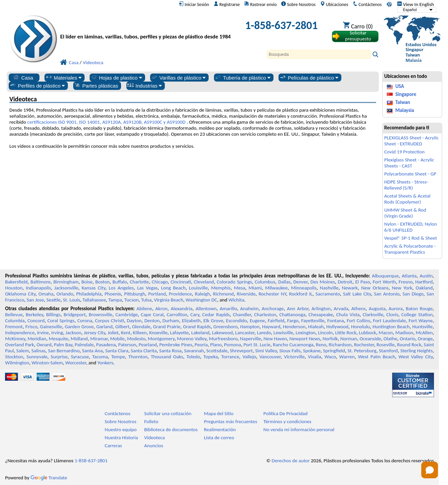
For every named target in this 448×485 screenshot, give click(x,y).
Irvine (43, 333)
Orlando (65, 294)
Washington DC (201, 300)
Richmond (223, 294)
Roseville (385, 345)
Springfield (334, 351)
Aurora (396, 309)
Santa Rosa (170, 351)
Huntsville (422, 327)
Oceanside (370, 339)
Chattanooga (292, 315)
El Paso (362, 282)
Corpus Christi (109, 321)
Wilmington (17, 363)
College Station (417, 315)
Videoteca (154, 438)
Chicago (160, 282)
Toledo (193, 357)
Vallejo (249, 357)
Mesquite (59, 339)
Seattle (53, 300)
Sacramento (328, 294)
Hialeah (316, 327)
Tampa (115, 300)
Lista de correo (219, 438)
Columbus (265, 282)
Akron (161, 309)
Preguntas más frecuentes (231, 421)
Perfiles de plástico (37, 86)
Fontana (336, 321)
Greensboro (225, 327)
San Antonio (387, 294)
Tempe (118, 357)
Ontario (408, 339)
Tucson (132, 300)
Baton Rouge (419, 309)
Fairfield (276, 321)
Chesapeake (321, 315)
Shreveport (241, 351)
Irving (57, 333)
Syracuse (80, 357)
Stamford (388, 351)
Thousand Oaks (167, 357)
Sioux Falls (290, 351)
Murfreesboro (223, 339)
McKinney (15, 339)
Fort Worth (384, 282)
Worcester (76, 363)
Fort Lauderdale (389, 321)
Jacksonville (66, 288)
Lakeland (200, 333)
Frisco (31, 327)
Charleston (265, 315)
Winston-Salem (47, 363)
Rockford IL (301, 294)
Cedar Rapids (216, 315)
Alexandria (181, 309)
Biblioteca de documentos (171, 430)
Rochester (364, 345)
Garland (104, 327)
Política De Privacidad (286, 413)
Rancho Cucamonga (293, 345)
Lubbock (367, 333)
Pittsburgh (135, 294)
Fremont (14, 327)
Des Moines (323, 282)
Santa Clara (117, 351)
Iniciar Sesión (194, 4)
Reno (321, 345)
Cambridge (127, 315)
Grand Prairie (167, 327)
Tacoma (100, 357)
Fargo (293, 321)
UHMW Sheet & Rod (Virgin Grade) (405, 213)
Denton (152, 321)
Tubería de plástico (242, 78)
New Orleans (375, 288)
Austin (426, 276)
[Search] (319, 54)
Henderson (294, 327)
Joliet (113, 333)
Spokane (312, 351)
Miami (255, 288)
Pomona (233, 345)
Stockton (14, 357)
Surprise (59, 357)
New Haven (275, 339)
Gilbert (122, 327)
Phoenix (113, 294)
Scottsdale (217, 351)
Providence (180, 294)
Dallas (284, 282)
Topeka (211, 357)
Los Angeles (121, 288)
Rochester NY (272, 294)
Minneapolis (304, 288)
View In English (416, 4)
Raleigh (202, 294)
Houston (14, 288)
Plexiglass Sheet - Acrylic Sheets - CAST (409, 163)
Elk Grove (213, 321)
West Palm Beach (377, 357)
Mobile (117, 339)
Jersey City (95, 333)
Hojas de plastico (116, 78)
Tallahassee (94, 300)
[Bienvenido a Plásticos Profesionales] (145, 27)
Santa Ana (92, 351)
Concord (36, 321)
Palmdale (84, 345)
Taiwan (403, 102)
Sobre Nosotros (298, 4)
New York (402, 288)
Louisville (198, 288)
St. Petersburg (362, 351)
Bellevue (14, 315)
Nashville (329, 288)
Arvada (341, 309)
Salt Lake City (357, 294)
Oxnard (44, 345)
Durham (171, 321)
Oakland (424, 288)
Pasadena (106, 345)
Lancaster (245, 333)
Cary (195, 315)
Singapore (406, 94)
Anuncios (154, 446)
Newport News (305, 339)
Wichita (236, 300)
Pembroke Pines (176, 345)
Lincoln (325, 333)
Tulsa (146, 300)
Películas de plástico (309, 78)
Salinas (38, 351)
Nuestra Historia (121, 438)
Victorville (294, 357)
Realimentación (220, 430)
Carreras (113, 446)
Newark (350, 288)
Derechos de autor (291, 461)
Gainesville (51, 327)
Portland (157, 294)
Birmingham (66, 282)
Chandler (242, 315)
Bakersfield (16, 282)
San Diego (413, 294)
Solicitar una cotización (168, 413)
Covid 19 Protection (404, 152)
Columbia (15, 321)
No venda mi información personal (299, 430)
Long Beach (173, 288)
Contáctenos (367, 4)
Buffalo (120, 282)
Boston (102, 282)
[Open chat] (430, 470)
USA (400, 86)
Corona (85, 321)
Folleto (151, 421)
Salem (23, 351)
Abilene (144, 309)
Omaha (46, 294)
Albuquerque (385, 276)
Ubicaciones (334, 4)
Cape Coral (152, 315)
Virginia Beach (169, 300)
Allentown (206, 309)
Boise (87, 282)
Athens (359, 309)
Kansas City (93, 288)
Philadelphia (89, 294)
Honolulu (360, 327)
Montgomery (161, 339)
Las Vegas (147, 288)
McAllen (424, 333)
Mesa (240, 288)
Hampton (250, 327)
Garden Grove (79, 327)
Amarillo (228, 309)
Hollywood (337, 327)
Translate (49, 478)
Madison (404, 333)
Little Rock (346, 333)
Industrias (144, 86)
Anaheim (249, 309)
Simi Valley (266, 351)
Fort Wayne (421, 321)
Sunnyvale (37, 357)
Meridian (37, 339)
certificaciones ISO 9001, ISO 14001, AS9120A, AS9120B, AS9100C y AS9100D (106, 122)
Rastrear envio (261, 4)
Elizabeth (191, 321)
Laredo (264, 333)
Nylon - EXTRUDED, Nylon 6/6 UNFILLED (410, 227)
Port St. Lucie (257, 345)
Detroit (345, 282)
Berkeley (34, 315)
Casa (23, 78)
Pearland (148, 345)
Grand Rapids (197, 327)
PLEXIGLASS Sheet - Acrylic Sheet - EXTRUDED (411, 141)
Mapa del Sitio (219, 413)
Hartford (424, 282)
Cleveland (204, 282)
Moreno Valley (192, 339)
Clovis (392, 315)
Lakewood (222, 333)
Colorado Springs (234, 282)
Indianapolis (38, 288)
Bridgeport (75, 315)
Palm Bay (63, 345)
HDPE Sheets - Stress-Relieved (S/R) (406, 185)
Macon (386, 333)
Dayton (134, 321)
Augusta (377, 309)
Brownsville (100, 315)
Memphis (221, 288)
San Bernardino (64, 351)
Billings (53, 315)
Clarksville (373, 315)
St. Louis (71, 300)
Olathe (390, 339)
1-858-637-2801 (281, 25)
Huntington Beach (391, 327)
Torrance (230, 357)
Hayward (271, 327)
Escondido (237, 321)
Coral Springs (61, 321)
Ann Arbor (298, 309)
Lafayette (180, 333)
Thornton (138, 357)
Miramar (99, 339)
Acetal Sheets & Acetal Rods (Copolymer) (407, 199)
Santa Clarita (144, 351)
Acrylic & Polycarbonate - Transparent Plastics (410, 249)
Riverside (246, 294)
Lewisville (283, 333)
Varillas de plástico (178, 78)
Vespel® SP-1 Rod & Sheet (411, 238)
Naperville (251, 339)
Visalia (315, 357)
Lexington (306, 333)
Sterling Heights (416, 351)
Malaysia (405, 110)
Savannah (194, 351)
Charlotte (139, 282)
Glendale (141, 327)
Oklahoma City (20, 294)
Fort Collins (358, 321)
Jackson (73, 333)
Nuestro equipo (121, 430)
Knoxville (158, 333)
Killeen (140, 333)
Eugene (257, 321)
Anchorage (273, 309)
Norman (349, 339)
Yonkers (105, 363)
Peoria (201, 345)
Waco (330, 357)
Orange (425, 339)
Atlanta (409, 276)
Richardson (340, 345)
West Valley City (416, 357)
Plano (216, 345)
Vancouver (270, 357)
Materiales (63, 78)
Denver (300, 282)
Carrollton (177, 315)
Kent (126, 333)
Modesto (136, 339)
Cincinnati (181, 282)
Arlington (321, 309)
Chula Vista (348, 315)
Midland (79, 339)
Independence (20, 333)
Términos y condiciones (287, 421)
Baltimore (40, 282)
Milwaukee (276, 288)
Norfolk (330, 339)
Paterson (127, 345)
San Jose (35, 300)
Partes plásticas (96, 86)
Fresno (405, 282)
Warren (347, 357)
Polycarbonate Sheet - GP (410, 174)
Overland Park (20, 345)
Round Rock (409, 345)
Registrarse (227, 4)
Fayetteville (313, 321)
